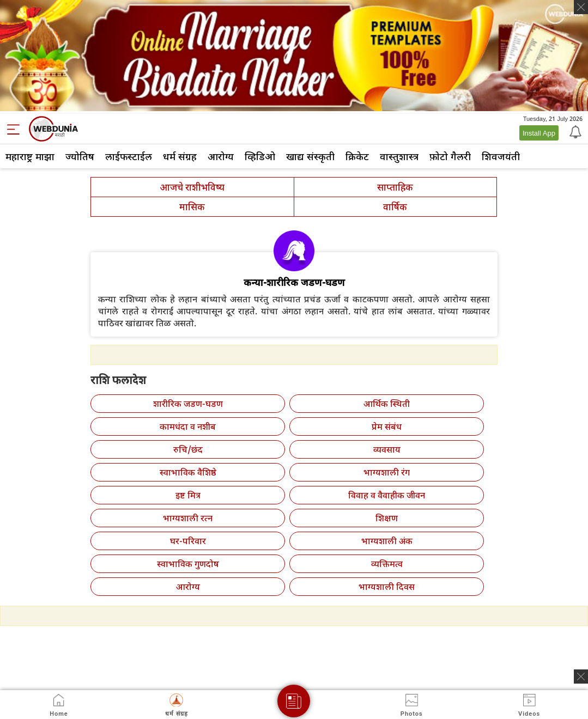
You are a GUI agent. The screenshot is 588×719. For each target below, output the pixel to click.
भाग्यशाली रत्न (188, 518)
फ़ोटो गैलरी (450, 156)
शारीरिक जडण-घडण (188, 404)
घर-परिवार (188, 541)
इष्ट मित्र (188, 495)
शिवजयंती (501, 156)
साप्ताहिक (395, 187)
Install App (539, 133)
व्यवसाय (387, 449)
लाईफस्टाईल (129, 156)
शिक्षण (387, 518)
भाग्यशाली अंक (387, 541)
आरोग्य (221, 156)
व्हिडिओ (260, 156)
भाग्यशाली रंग (387, 472)
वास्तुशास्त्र (399, 156)
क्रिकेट (357, 156)
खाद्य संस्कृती (310, 156)
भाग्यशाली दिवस (387, 587)
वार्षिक (395, 207)
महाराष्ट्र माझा (30, 156)
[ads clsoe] (581, 677)
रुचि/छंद (188, 449)
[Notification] (574, 131)
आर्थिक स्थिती (387, 404)
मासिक (192, 207)
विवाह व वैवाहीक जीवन (387, 495)
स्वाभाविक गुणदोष (188, 564)
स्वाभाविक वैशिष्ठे (188, 472)
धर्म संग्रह (180, 156)
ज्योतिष (80, 156)
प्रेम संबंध (387, 426)
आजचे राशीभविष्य (192, 187)
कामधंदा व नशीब (188, 426)
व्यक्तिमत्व (387, 564)
